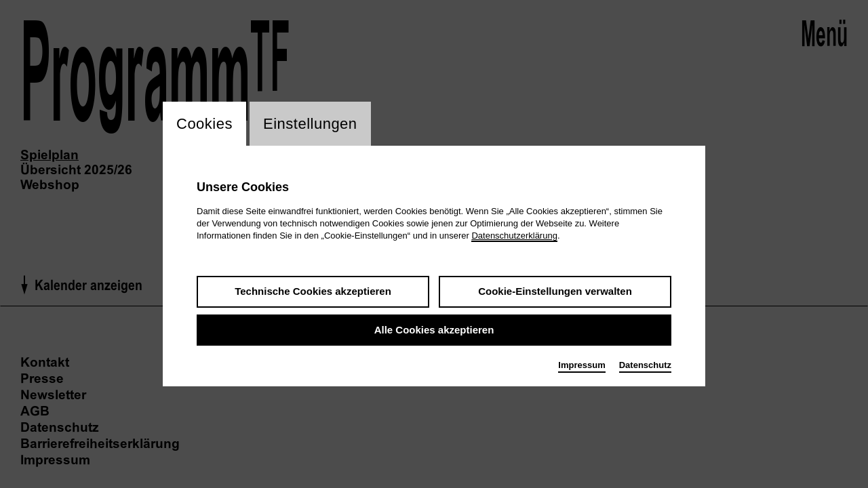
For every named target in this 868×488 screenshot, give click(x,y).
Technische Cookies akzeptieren (313, 291)
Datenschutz (645, 365)
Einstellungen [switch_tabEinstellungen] (310, 124)
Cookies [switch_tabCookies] (204, 124)
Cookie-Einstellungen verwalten (555, 291)
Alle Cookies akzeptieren (434, 330)
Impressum (581, 365)
